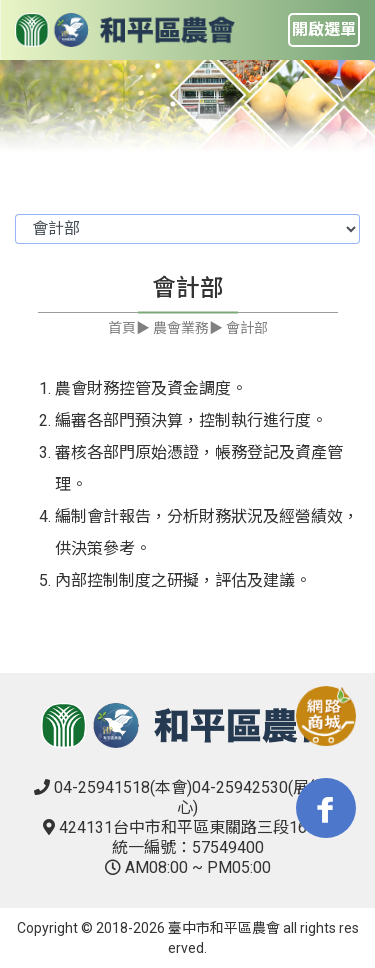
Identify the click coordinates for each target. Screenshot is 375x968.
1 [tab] (173, 104)
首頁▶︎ (129, 328)
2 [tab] (203, 104)
